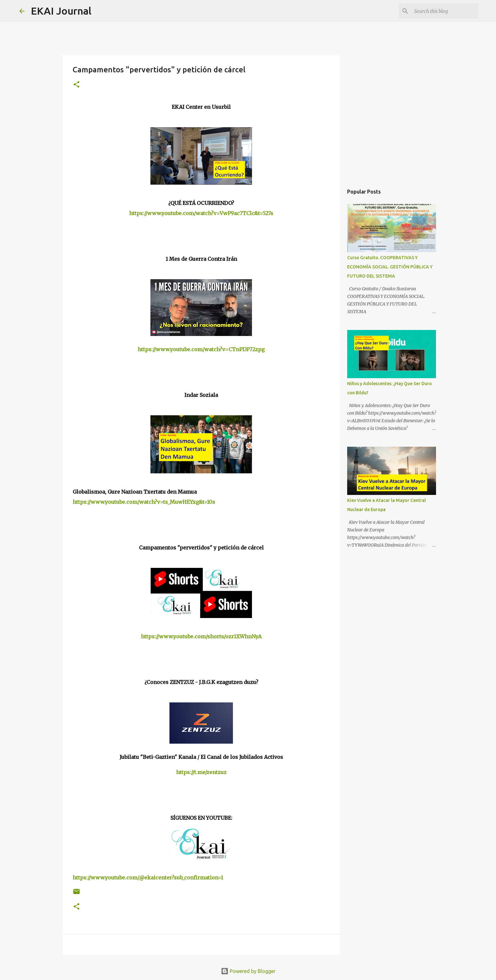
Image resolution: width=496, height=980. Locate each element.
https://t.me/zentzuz (201, 772)
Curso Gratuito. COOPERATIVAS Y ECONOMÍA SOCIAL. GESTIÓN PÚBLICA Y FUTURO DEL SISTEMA (390, 267)
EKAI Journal (61, 11)
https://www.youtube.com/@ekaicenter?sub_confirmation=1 (148, 878)
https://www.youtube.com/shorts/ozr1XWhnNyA (201, 636)
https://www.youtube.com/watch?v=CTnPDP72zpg (201, 349)
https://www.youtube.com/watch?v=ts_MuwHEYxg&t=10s (144, 502)
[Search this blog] (445, 11)
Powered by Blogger (248, 971)
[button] (76, 85)
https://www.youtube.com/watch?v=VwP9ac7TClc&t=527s (201, 213)
